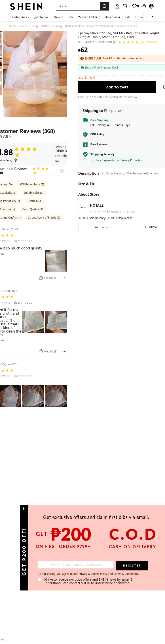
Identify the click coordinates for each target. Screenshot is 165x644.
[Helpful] (41, 278)
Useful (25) (34, 201)
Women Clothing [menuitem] (89, 17)
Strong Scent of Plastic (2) (44, 218)
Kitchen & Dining (51, 26)
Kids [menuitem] (128, 17)
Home (13, 26)
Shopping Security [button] (102, 154)
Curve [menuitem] (139, 17)
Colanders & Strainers (112, 26)
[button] (78, 6)
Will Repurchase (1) (32, 184)
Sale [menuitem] (71, 17)
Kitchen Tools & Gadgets (80, 26)
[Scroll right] (152, 17)
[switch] (60, 171)
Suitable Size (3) (34, 193)
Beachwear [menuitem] (113, 17)
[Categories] (21, 17)
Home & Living (29, 26)
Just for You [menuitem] (42, 17)
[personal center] (117, 6)
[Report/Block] (64, 278)
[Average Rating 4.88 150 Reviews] (137, 42)
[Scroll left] (147, 17)
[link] (126, 6)
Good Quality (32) (33, 209)
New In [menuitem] (59, 17)
